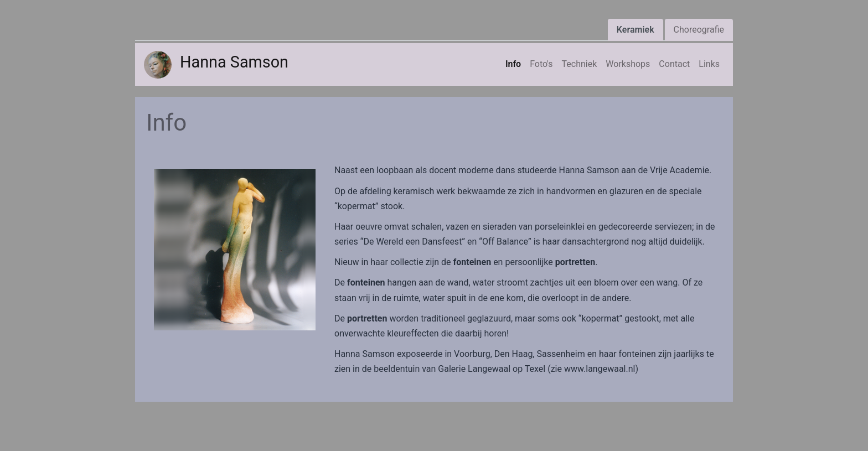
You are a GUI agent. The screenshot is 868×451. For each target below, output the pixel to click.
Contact (674, 64)
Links (709, 64)
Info (513, 64)
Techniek (580, 64)
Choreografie (699, 30)
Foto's (541, 64)
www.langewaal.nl (600, 369)
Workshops (628, 64)
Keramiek (635, 30)
